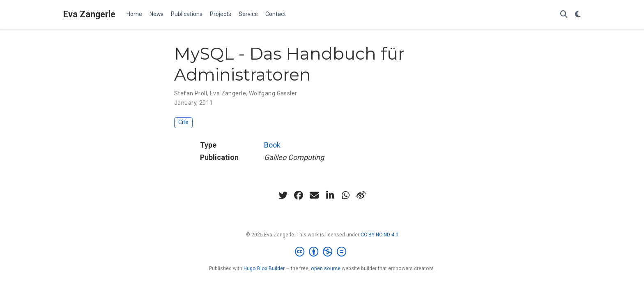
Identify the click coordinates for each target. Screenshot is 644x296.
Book (272, 145)
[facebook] (299, 195)
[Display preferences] (578, 15)
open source (326, 268)
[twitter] (283, 195)
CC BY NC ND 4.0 (379, 235)
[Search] (564, 15)
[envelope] (314, 195)
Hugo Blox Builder (264, 268)
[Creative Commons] (322, 252)
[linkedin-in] (330, 195)
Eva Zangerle (89, 14)
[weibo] (361, 195)
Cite (183, 122)
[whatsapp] (345, 195)
